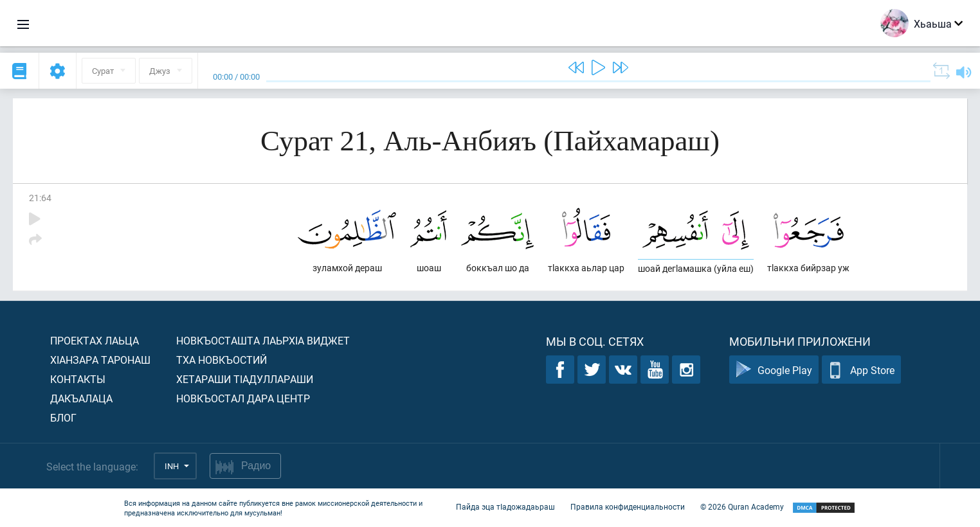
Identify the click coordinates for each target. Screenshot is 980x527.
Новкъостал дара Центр (243, 398)
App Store (861, 370)
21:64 (40, 198)
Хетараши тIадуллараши (245, 379)
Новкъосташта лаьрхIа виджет (263, 340)
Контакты (78, 379)
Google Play (774, 370)
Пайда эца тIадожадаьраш (505, 506)
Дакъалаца (81, 398)
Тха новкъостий (222, 360)
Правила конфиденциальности (628, 506)
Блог (63, 417)
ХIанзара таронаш (100, 360)
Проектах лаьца (95, 340)
